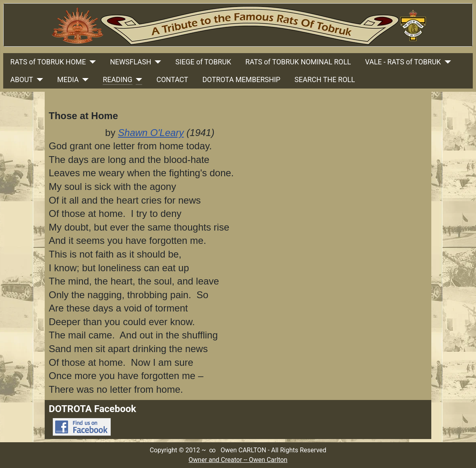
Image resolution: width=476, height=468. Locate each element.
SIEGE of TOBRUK (203, 62)
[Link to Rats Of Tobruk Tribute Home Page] (238, 25)
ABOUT (22, 80)
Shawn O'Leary (151, 133)
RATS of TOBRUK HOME (48, 62)
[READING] (138, 80)
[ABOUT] (38, 80)
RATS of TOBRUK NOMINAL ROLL (298, 62)
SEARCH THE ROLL (325, 80)
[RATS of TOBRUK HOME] (91, 62)
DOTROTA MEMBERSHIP (241, 80)
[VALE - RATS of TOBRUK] (446, 62)
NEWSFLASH (130, 62)
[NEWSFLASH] (156, 62)
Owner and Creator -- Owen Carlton (238, 460)
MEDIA (68, 80)
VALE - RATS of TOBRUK (403, 62)
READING (117, 80)
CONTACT (173, 80)
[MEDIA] (84, 80)
